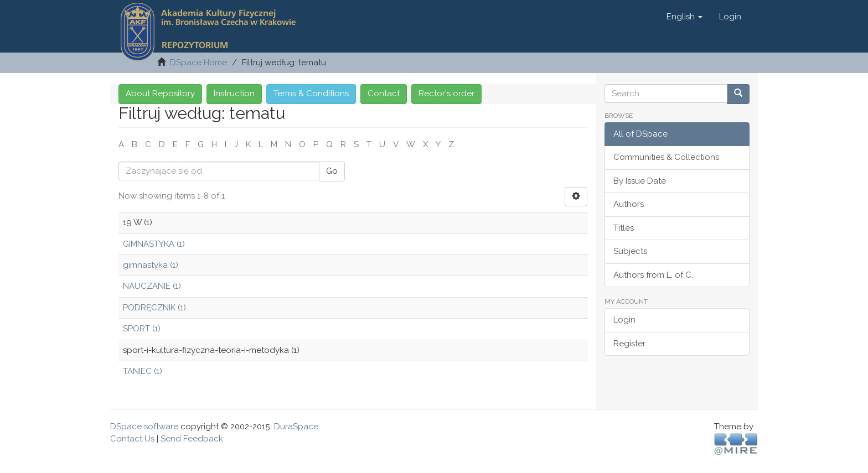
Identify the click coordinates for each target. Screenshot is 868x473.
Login (624, 320)
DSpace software (144, 427)
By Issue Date (640, 181)
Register (629, 344)
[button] (684, 17)
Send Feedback (192, 439)
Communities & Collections (666, 157)
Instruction (234, 93)
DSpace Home (198, 63)
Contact (384, 93)
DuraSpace (296, 427)
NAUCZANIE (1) (152, 286)
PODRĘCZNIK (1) (154, 308)
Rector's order (446, 93)
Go (332, 171)
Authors (629, 204)
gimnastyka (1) (151, 265)
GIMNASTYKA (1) (154, 244)
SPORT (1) (142, 329)
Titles (624, 228)
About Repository (160, 93)
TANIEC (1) (143, 371)
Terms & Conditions (311, 93)
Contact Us (132, 439)
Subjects (630, 251)
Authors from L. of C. (653, 275)
